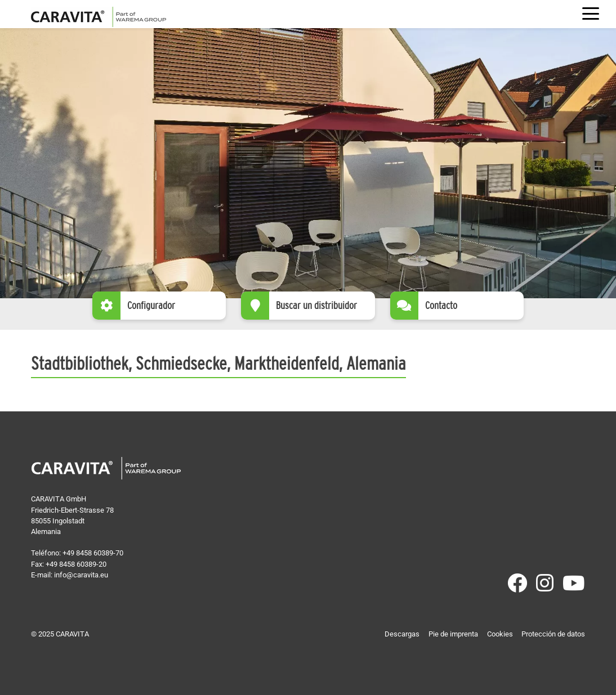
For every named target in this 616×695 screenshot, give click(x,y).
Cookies (500, 634)
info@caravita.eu (81, 575)
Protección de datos (553, 634)
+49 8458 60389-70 (93, 553)
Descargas (402, 634)
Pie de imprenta (453, 634)
